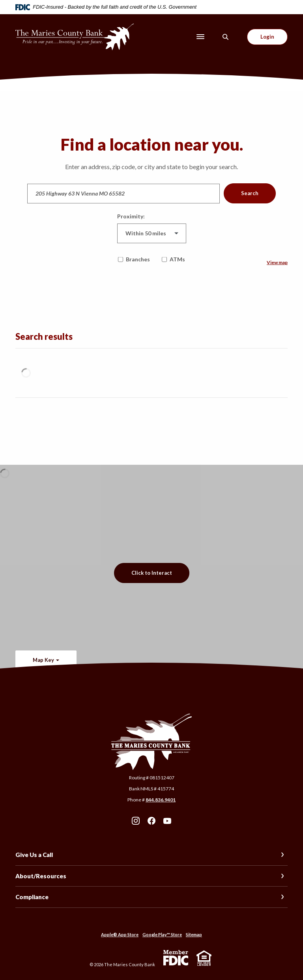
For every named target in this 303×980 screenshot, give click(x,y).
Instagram (136, 821)
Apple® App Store (120, 934)
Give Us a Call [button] (34, 855)
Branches (134, 259)
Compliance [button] (32, 897)
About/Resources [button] (41, 876)
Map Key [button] (43, 660)
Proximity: (131, 216)
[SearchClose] (226, 37)
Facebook (151, 821)
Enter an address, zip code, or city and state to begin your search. (151, 167)
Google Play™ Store (162, 934)
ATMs (173, 259)
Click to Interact (152, 573)
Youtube (167, 821)
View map (277, 262)
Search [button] (250, 193)
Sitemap (194, 934)
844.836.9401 (161, 800)
